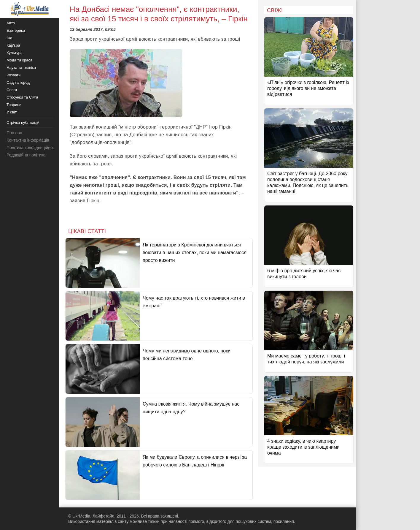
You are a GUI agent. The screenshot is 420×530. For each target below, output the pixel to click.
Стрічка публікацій (23, 122)
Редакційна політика (26, 155)
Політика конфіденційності (32, 148)
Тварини (14, 105)
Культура (15, 53)
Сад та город (18, 82)
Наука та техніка (21, 68)
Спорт (12, 90)
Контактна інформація (28, 140)
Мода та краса (19, 60)
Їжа (9, 38)
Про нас (14, 133)
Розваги (13, 75)
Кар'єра (13, 45)
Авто (11, 23)
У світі (12, 112)
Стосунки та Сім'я (22, 97)
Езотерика (16, 30)
